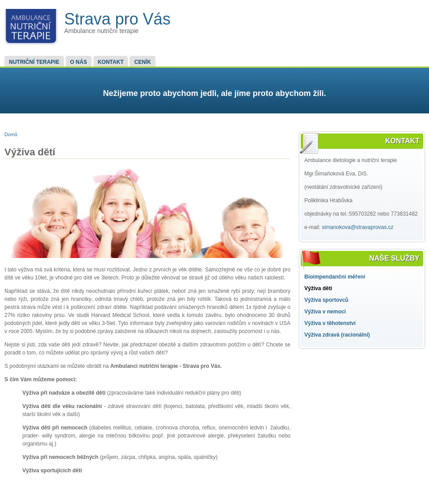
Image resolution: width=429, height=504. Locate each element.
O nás (79, 62)
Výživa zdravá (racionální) (337, 335)
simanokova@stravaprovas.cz (357, 227)
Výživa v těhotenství (330, 323)
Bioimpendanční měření (335, 277)
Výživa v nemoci (325, 312)
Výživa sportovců (326, 300)
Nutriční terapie (34, 62)
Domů (11, 134)
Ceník (142, 62)
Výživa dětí (318, 288)
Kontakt (111, 62)
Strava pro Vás (118, 19)
